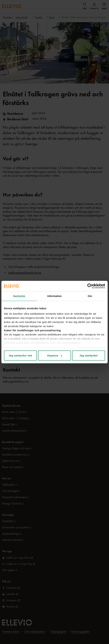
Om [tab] (90, 296)
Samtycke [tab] (19, 296)
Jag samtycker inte (20, 355)
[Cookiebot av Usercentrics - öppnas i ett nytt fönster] (90, 286)
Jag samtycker (89, 355)
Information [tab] (54, 296)
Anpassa (55, 355)
